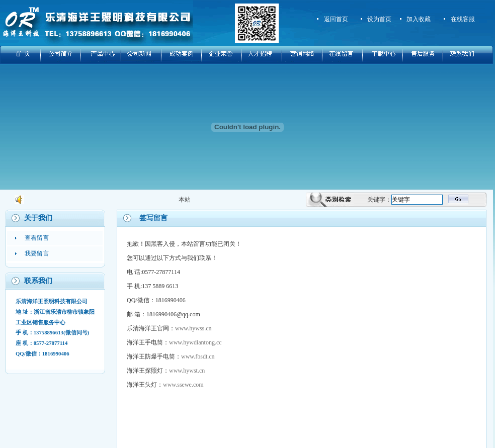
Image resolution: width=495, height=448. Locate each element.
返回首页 (336, 19)
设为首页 (379, 19)
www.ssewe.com (183, 385)
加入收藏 (419, 19)
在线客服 (463, 19)
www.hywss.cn (193, 328)
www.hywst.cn (187, 371)
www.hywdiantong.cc (195, 342)
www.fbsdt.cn (198, 356)
